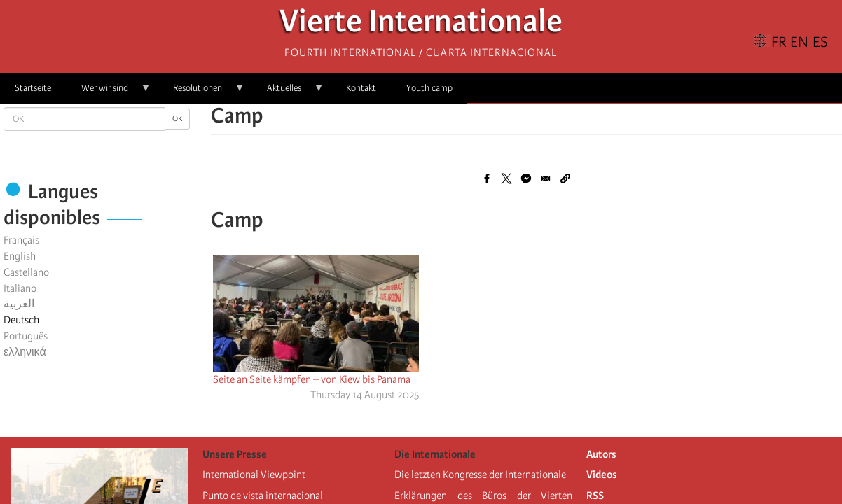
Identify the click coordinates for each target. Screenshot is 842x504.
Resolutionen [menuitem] (201, 93)
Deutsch (21, 320)
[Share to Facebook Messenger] (526, 178)
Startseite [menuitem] (33, 88)
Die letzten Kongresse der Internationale (480, 475)
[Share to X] (506, 178)
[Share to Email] (546, 178)
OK (177, 119)
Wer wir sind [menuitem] (109, 93)
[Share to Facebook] (487, 178)
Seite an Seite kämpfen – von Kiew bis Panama (312, 379)
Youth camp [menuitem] (429, 88)
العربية (19, 304)
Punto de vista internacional (263, 496)
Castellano (26, 272)
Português (26, 336)
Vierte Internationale (421, 25)
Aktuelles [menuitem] (288, 93)
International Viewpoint (254, 475)
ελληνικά (25, 352)
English (20, 256)
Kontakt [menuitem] (361, 88)
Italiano (20, 288)
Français (21, 240)
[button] (565, 178)
